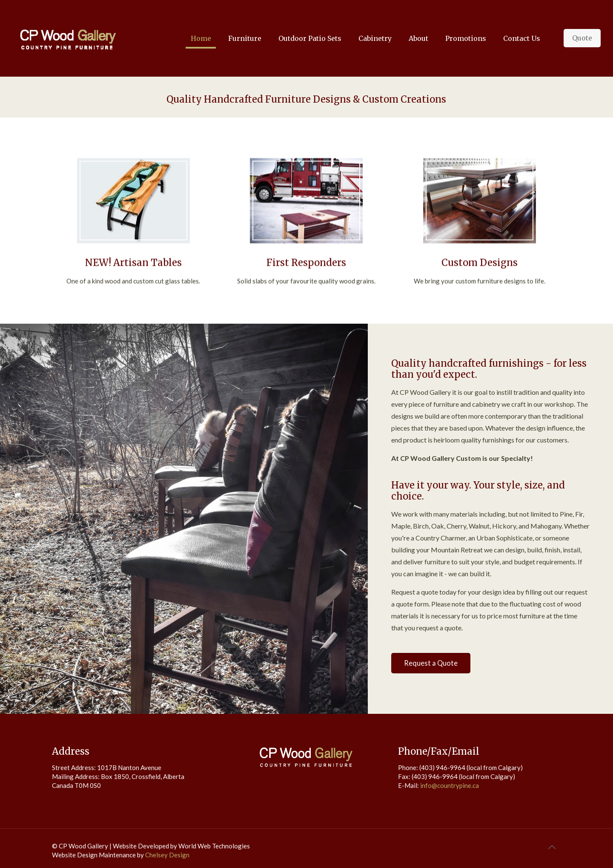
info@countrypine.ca (450, 785)
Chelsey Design (167, 855)
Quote (582, 38)
